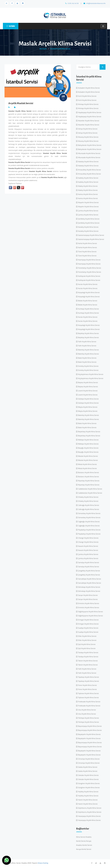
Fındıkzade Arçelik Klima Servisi (89, 702)
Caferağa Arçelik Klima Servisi (88, 505)
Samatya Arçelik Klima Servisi (88, 562)
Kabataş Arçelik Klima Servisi (88, 161)
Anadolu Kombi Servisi (84, 845)
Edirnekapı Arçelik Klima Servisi (89, 587)
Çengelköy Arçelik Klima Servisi (89, 571)
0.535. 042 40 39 (72, 3)
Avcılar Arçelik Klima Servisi (87, 284)
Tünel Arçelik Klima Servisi (87, 252)
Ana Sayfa (43, 49)
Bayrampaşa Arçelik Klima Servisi (90, 726)
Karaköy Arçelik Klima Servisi (88, 227)
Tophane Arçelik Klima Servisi (88, 693)
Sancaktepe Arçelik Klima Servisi (89, 579)
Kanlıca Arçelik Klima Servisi (88, 194)
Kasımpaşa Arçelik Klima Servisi (89, 260)
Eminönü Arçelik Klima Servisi (88, 603)
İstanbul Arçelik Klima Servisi (60, 49)
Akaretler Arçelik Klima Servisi (88, 121)
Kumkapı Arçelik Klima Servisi (88, 309)
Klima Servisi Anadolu (84, 837)
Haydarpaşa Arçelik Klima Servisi (89, 112)
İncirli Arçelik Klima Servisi (87, 96)
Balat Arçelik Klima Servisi (87, 358)
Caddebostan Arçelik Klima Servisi (90, 489)
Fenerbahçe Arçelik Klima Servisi (89, 268)
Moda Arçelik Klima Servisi (87, 464)
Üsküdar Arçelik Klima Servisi (88, 775)
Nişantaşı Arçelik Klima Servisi (88, 481)
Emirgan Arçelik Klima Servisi (88, 620)
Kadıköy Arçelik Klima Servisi (88, 178)
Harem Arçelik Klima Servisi (87, 800)
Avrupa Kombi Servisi (84, 849)
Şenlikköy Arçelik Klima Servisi (88, 219)
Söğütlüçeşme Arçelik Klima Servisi (90, 612)
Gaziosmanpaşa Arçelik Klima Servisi (91, 235)
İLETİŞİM (11, 26)
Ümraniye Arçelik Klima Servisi (88, 759)
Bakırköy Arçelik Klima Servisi (88, 350)
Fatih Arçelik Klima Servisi (87, 342)
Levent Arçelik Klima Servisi (87, 391)
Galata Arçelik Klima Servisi (87, 767)
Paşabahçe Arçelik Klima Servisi (89, 530)
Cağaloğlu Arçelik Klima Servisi (89, 522)
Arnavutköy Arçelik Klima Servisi (89, 170)
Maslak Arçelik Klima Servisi (88, 456)
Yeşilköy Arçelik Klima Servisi (88, 792)
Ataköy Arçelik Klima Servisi (87, 186)
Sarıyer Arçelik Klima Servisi (87, 595)
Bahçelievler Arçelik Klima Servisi (89, 145)
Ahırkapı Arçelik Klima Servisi (88, 104)
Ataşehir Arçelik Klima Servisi (88, 202)
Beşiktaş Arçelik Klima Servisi (88, 333)
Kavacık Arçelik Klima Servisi (88, 546)
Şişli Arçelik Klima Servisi (86, 644)
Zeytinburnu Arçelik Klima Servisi (89, 808)
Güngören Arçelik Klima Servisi (89, 783)
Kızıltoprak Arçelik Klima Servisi (89, 276)
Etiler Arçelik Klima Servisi (87, 636)
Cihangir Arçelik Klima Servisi (88, 538)
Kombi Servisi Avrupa (84, 841)
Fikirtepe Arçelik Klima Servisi (88, 718)
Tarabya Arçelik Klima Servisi (88, 652)
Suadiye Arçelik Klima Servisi (88, 628)
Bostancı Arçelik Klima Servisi (88, 472)
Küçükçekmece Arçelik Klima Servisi (90, 374)
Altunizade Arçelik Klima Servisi (89, 153)
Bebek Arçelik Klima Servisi (87, 301)
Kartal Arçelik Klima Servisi (87, 243)
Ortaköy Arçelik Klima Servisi (88, 497)
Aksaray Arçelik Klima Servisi (88, 137)
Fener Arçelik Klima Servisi (87, 685)
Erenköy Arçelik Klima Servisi (88, 366)
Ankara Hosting (43, 863)
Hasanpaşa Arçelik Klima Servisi (89, 816)
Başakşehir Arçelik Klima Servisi (89, 734)
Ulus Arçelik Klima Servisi (87, 710)
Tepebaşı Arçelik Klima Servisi (88, 677)
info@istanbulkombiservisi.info (95, 3)
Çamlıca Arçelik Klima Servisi (88, 211)
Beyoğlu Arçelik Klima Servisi (88, 448)
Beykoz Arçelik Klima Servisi (88, 382)
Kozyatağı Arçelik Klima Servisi (89, 292)
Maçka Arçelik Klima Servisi (87, 407)
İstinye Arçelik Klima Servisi (87, 129)
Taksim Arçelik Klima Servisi (87, 661)
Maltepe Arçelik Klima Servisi (88, 440)
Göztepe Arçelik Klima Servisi (88, 399)
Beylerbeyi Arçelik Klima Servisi (89, 432)
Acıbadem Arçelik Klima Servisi (89, 88)
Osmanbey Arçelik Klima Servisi (89, 513)
